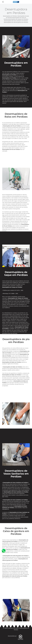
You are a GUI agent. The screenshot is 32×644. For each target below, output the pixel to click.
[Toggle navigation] (3, 2)
